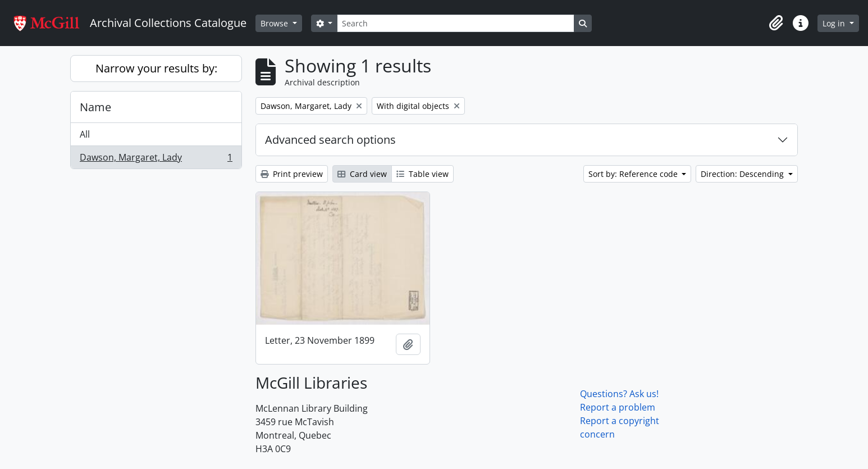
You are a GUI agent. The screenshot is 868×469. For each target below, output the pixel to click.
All (85, 134)
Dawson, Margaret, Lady (156, 160)
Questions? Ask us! (619, 394)
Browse (275, 23)
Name (95, 107)
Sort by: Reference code (634, 174)
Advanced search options (330, 140)
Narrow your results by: (156, 68)
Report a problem (618, 407)
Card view (362, 174)
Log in (835, 23)
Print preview (292, 174)
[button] (776, 23)
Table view (422, 174)
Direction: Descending (743, 174)
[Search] (455, 23)
